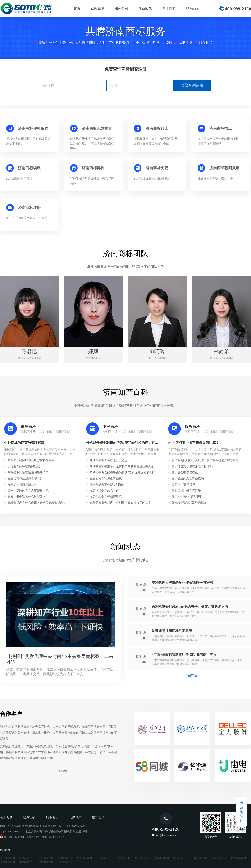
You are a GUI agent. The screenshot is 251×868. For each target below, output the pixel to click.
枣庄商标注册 (46, 862)
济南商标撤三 (221, 128)
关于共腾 (169, 8)
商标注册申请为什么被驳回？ (27, 497)
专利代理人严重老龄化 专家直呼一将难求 (182, 583)
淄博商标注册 (65, 862)
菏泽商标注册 (104, 858)
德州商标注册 (65, 858)
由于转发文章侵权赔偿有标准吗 (192, 466)
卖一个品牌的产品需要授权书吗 (28, 491)
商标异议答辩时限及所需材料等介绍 (31, 460)
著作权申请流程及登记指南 (189, 503)
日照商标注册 (200, 858)
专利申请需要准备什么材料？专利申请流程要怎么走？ (125, 466)
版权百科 (192, 426)
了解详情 (189, 676)
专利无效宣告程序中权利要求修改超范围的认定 (120, 503)
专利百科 (110, 426)
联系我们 (193, 8)
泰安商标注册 (219, 858)
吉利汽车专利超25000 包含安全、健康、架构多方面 (190, 607)
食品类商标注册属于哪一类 (25, 479)
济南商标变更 (157, 168)
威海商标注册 (238, 858)
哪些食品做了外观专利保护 (107, 485)
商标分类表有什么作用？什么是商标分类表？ (37, 503)
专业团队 (145, 8)
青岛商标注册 (27, 858)
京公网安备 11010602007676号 (20, 837)
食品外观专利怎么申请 (104, 491)
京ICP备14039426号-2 (54, 837)
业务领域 (97, 8)
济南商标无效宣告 (97, 128)
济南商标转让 (157, 128)
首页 (77, 8)
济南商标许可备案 (33, 128)
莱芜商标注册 (142, 858)
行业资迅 (52, 818)
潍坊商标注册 (8, 862)
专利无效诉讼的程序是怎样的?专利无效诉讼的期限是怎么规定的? (132, 472)
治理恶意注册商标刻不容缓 (172, 631)
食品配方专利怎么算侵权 (106, 479)
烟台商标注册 (27, 862)
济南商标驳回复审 (224, 168)
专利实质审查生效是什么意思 (109, 460)
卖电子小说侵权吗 (183, 485)
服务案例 (121, 8)
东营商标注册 (85, 858)
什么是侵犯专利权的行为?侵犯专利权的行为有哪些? (125, 443)
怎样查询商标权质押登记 (24, 466)
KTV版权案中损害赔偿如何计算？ (194, 443)
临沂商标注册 (181, 858)
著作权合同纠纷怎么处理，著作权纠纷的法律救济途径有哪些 (211, 460)
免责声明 (81, 831)
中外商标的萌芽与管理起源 (24, 443)
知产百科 (98, 818)
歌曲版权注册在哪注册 (186, 491)
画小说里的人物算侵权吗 (188, 479)
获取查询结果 (192, 85)
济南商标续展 (29, 168)
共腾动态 (75, 818)
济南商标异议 (93, 168)
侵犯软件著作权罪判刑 (186, 497)
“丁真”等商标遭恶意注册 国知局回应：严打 (184, 655)
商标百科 (28, 426)
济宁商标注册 (123, 858)
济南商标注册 (29, 208)
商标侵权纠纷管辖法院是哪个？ (28, 472)
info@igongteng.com (168, 835)
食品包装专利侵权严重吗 (106, 497)
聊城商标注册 (161, 858)
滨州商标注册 (46, 858)
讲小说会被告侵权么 (185, 472)
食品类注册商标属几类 (22, 485)
